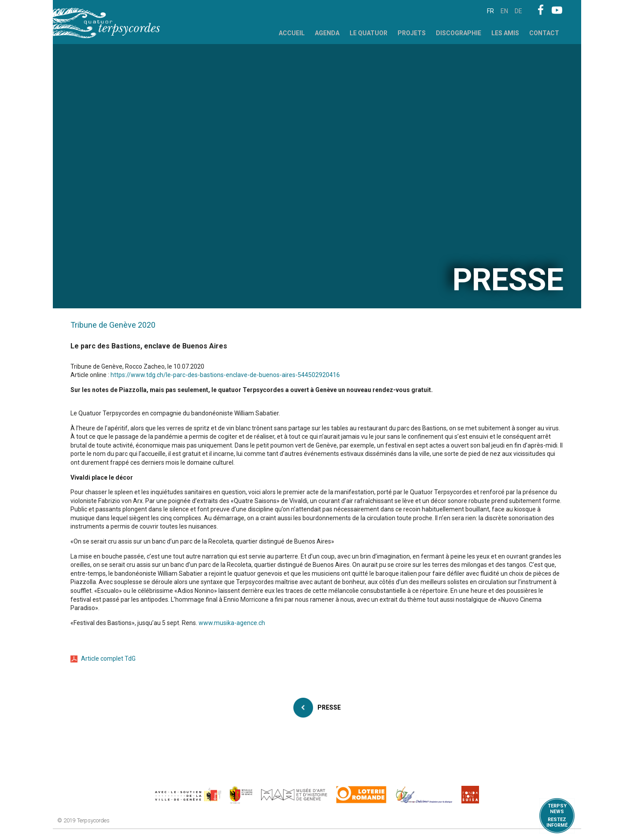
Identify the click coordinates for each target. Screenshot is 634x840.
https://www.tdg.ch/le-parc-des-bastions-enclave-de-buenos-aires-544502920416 (225, 375)
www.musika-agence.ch (232, 623)
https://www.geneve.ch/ (188, 795)
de (518, 11)
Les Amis (505, 33)
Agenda (327, 33)
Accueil (292, 33)
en (504, 11)
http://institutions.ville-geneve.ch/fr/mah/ (294, 795)
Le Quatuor (369, 33)
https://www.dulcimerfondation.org (424, 795)
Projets (412, 33)
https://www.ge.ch (241, 795)
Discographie (459, 33)
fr (490, 11)
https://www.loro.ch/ (361, 795)
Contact (544, 33)
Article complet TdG (108, 659)
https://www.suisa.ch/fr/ (470, 795)
